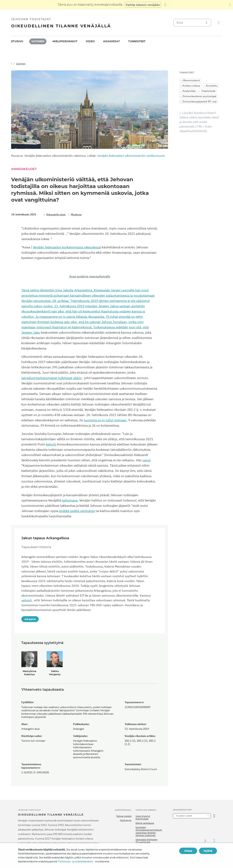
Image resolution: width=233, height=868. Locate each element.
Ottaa (188, 851)
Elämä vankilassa (145, 823)
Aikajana (30, 619)
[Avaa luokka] (214, 816)
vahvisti (27, 600)
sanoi (146, 460)
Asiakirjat (111, 41)
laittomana (70, 500)
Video (90, 41)
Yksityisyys (126, 820)
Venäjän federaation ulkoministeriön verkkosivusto (131, 156)
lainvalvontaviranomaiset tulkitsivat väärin (52, 378)
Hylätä (208, 851)
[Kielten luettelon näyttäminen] (166, 5)
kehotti (51, 444)
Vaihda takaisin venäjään (143, 5)
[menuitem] (17, 41)
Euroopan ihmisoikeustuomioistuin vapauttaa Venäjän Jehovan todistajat (149, 831)
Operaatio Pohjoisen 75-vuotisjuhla (147, 841)
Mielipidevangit (65, 41)
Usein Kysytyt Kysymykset (143, 817)
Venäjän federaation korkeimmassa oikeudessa (66, 247)
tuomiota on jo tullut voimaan (105, 420)
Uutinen (38, 41)
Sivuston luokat (184, 816)
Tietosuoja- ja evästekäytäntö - (76, 861)
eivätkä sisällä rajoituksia (77, 511)
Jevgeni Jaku (31, 333)
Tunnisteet (137, 41)
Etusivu (17, 41)
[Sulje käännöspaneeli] (230, 5)
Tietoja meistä (124, 816)
